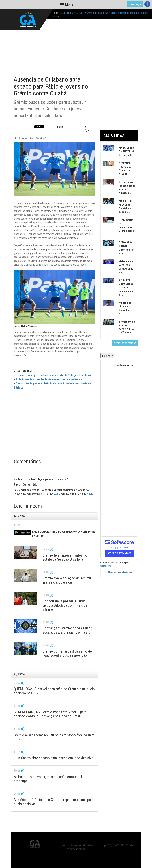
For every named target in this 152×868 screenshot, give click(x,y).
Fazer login (135, 4)
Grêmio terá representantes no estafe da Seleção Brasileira (53, 375)
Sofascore (106, 566)
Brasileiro (107, 356)
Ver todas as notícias (125, 343)
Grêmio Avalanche (120, 572)
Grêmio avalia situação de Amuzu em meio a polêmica (49, 379)
